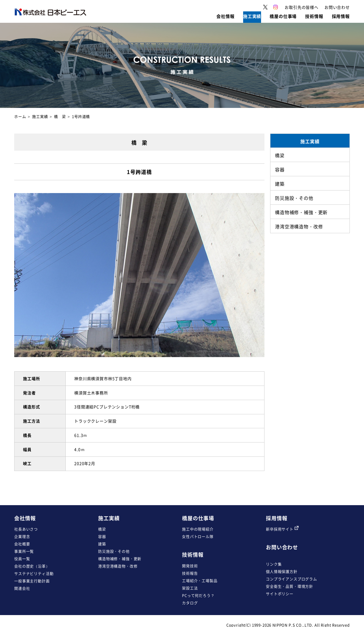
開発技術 (190, 566)
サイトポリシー (280, 594)
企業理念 (22, 536)
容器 (102, 536)
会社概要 (22, 544)
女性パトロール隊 (198, 536)
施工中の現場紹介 (198, 529)
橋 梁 (60, 116)
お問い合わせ (282, 547)
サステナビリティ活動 (34, 573)
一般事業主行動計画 (32, 581)
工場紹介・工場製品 (200, 580)
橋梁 (102, 529)
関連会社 (22, 588)
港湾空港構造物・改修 (118, 566)
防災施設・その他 (114, 551)
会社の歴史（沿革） (32, 566)
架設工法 (190, 588)
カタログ (190, 603)
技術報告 (190, 573)
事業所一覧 (24, 551)
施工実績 (40, 116)
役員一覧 (22, 559)
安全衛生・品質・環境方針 (289, 586)
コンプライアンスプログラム (291, 579)
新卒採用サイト (282, 529)
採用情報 (277, 518)
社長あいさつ (26, 529)
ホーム (20, 116)
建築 (102, 544)
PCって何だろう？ (198, 595)
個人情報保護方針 (282, 571)
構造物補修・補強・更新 (120, 559)
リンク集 (274, 564)
